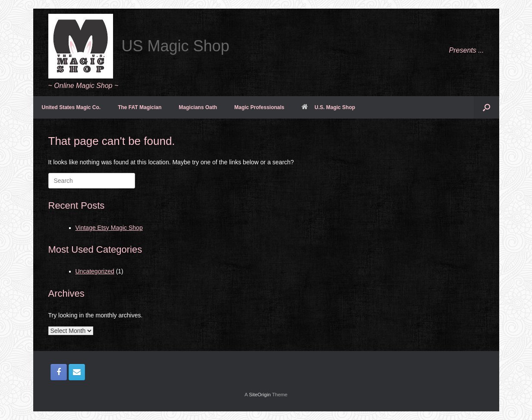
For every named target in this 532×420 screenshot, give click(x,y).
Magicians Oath (198, 107)
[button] (486, 107)
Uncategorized (95, 271)
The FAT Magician (140, 107)
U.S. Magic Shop (328, 107)
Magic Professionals (259, 107)
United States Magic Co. (71, 107)
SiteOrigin (260, 395)
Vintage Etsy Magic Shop (109, 228)
